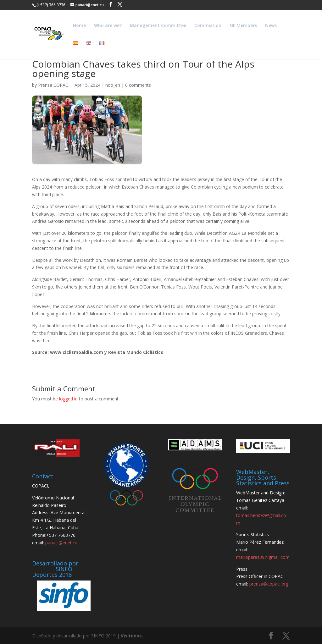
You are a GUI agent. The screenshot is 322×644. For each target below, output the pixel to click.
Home (79, 26)
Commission (208, 26)
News (271, 26)
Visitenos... (133, 636)
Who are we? (108, 26)
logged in (68, 399)
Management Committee (158, 26)
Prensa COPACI (54, 85)
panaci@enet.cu (61, 543)
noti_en (113, 85)
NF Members (243, 26)
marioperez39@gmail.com (263, 557)
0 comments (138, 85)
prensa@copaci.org (269, 584)
